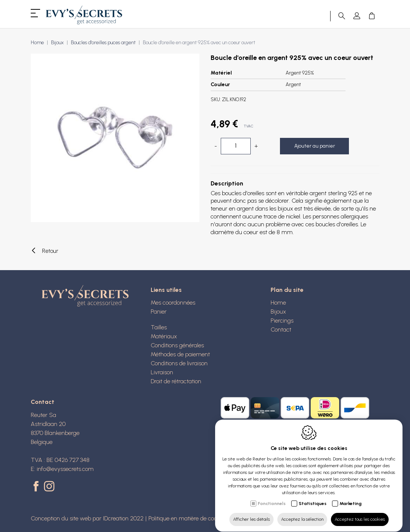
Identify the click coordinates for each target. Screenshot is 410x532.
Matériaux (164, 336)
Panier (159, 312)
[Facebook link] (37, 487)
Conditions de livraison (179, 363)
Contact (281, 330)
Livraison (162, 372)
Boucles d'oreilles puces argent (103, 43)
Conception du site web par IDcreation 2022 (87, 518)
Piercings (282, 321)
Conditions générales (177, 345)
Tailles (159, 327)
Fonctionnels (272, 496)
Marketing (351, 496)
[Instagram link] (49, 487)
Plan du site (287, 290)
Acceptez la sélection (302, 512)
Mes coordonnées (173, 303)
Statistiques (313, 496)
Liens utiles (166, 290)
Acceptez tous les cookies (360, 512)
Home (37, 43)
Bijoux (57, 43)
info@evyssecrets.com (65, 469)
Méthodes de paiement (180, 354)
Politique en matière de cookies (188, 518)
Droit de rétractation (176, 381)
